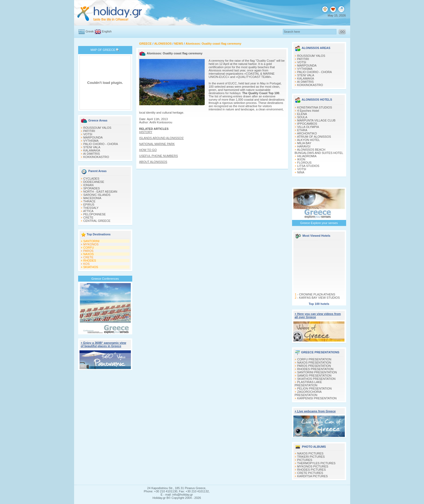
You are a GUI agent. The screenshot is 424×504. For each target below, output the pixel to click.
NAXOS (89, 254)
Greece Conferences (105, 279)
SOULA (302, 117)
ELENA (302, 114)
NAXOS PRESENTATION (314, 363)
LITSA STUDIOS (308, 166)
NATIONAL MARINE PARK (157, 144)
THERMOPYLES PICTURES (316, 463)
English (107, 31)
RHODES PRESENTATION (315, 369)
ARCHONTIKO (307, 133)
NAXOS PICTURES (310, 453)
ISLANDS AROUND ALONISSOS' (162, 138)
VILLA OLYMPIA (308, 127)
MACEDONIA (92, 198)
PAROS (88, 251)
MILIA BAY (304, 143)
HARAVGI (304, 146)
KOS (86, 264)
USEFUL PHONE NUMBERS (159, 156)
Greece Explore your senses (319, 223)
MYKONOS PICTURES (313, 466)
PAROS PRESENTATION (314, 366)
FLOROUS (304, 163)
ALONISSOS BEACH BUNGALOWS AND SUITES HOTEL (319, 151)
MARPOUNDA (93, 137)
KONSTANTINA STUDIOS (315, 107)
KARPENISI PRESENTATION (317, 398)
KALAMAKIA (92, 150)
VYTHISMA (91, 141)
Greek (90, 31)
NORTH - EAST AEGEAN (100, 192)
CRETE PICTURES (310, 473)
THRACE (89, 201)
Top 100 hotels (319, 304)
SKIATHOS (91, 267)
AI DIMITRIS (91, 154)
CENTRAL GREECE (97, 221)
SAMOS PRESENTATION (314, 375)
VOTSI (88, 134)
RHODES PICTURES (312, 470)
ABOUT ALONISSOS (153, 162)
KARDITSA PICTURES (312, 476)
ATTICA (88, 211)
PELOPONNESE (95, 214)
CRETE (88, 218)
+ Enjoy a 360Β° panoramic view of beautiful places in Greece (104, 344)
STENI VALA (92, 147)
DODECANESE (94, 182)
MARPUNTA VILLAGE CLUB (316, 120)
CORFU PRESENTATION (314, 359)
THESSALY (91, 208)
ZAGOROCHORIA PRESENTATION (308, 393)
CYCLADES (91, 179)
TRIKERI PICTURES (311, 457)
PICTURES (305, 460)
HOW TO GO (148, 150)
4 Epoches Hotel (308, 111)
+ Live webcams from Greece (315, 411)
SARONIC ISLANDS (97, 195)
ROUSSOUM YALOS (97, 128)
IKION (301, 159)
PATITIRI (89, 131)
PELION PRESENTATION (314, 388)
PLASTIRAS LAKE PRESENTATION (308, 384)
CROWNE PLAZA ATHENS (317, 298)
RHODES (90, 261)
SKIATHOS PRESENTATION (316, 379)
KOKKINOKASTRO (96, 157)
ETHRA (302, 130)
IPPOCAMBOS (307, 124)
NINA (301, 172)
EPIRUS (89, 205)
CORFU (89, 248)
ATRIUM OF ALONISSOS (314, 137)
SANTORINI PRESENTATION (317, 372)
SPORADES (92, 188)
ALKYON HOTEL (308, 140)
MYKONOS (91, 244)
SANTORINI (91, 241)
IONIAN (88, 185)
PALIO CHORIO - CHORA (101, 144)
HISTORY (146, 132)
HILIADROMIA (307, 156)
